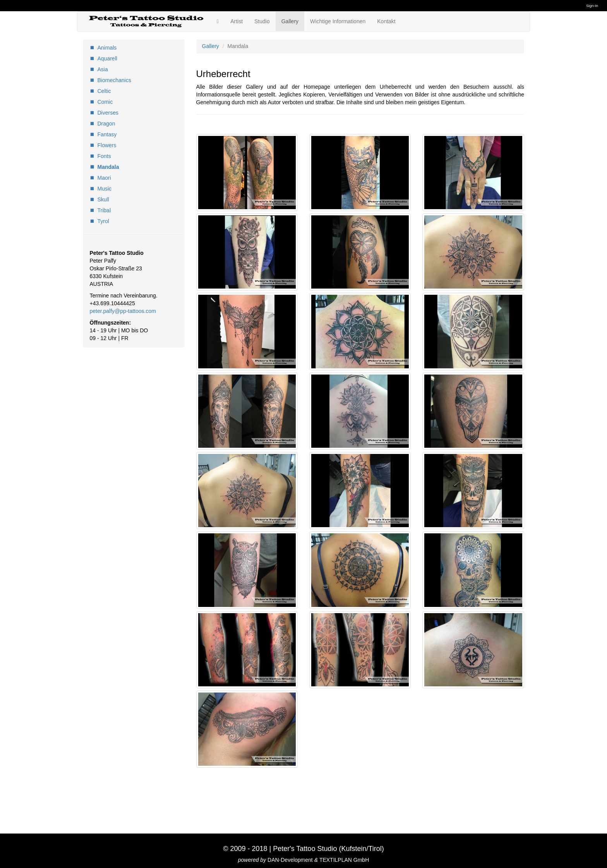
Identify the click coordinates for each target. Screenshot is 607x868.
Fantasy (107, 134)
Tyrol (103, 221)
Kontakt (386, 21)
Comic (105, 102)
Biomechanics (114, 80)
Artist (237, 21)
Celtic (104, 91)
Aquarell (107, 58)
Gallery (290, 21)
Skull (103, 199)
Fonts (104, 156)
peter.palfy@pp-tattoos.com (123, 311)
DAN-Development (290, 860)
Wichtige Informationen (338, 21)
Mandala (108, 167)
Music (105, 189)
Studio (262, 21)
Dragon (106, 124)
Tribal (104, 210)
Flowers (107, 145)
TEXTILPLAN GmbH (344, 860)
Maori (104, 178)
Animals (107, 48)
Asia (103, 69)
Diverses (108, 113)
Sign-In (592, 6)
